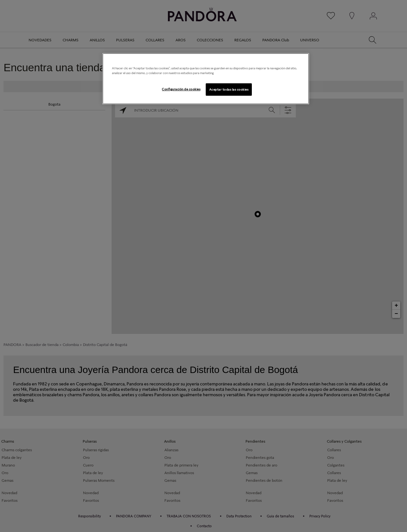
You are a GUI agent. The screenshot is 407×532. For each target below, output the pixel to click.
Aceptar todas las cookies (229, 89)
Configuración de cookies (181, 89)
